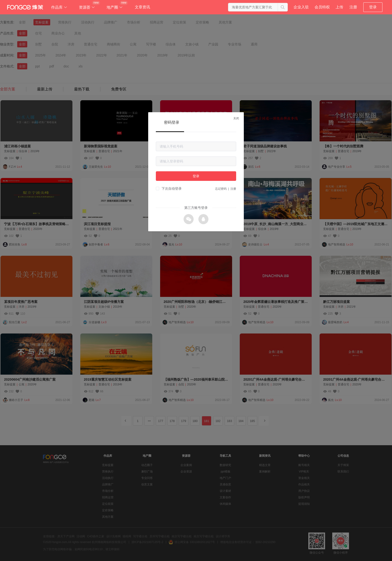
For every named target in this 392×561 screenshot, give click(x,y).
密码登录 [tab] (172, 122)
